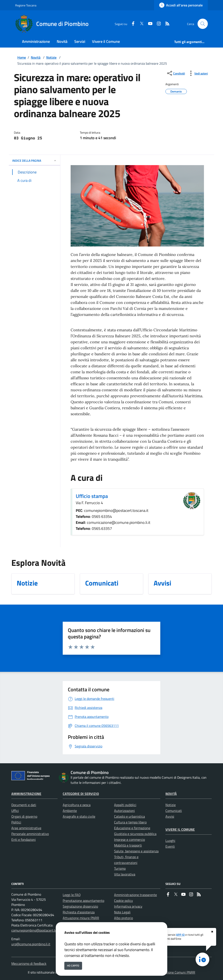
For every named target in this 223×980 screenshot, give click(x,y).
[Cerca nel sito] (203, 24)
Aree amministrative (26, 828)
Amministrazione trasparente (135, 895)
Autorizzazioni (124, 811)
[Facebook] (131, 24)
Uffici (15, 811)
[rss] (166, 24)
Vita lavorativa (125, 874)
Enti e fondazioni (24, 840)
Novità (36, 57)
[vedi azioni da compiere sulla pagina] (198, 73)
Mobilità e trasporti (128, 845)
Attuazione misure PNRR (81, 918)
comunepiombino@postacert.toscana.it (40, 930)
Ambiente (70, 811)
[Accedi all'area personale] (181, 5)
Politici (16, 822)
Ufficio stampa (92, 496)
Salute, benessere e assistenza (136, 851)
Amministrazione (26, 794)
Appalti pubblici (125, 805)
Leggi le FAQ (72, 895)
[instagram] (157, 24)
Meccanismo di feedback (29, 964)
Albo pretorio (123, 918)
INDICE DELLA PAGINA (34, 161)
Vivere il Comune (180, 829)
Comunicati (174, 811)
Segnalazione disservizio (80, 906)
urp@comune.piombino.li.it (31, 944)
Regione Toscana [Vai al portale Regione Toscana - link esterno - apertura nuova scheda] (26, 5)
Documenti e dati (24, 805)
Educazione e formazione (132, 828)
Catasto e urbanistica (129, 816)
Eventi (170, 846)
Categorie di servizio (81, 794)
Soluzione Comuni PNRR (177, 972)
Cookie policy (123, 901)
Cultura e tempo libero (130, 822)
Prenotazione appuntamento (83, 901)
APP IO (180, 935)
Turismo (120, 868)
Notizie (51, 57)
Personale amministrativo (30, 834)
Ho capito (73, 966)
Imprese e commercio (129, 840)
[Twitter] (140, 24)
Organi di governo (24, 816)
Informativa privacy (128, 906)
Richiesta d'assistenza (79, 912)
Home (22, 57)
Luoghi (170, 841)
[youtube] (149, 24)
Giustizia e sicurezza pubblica (135, 834)
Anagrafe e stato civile (79, 816)
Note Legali (122, 912)
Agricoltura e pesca (77, 805)
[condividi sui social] (176, 73)
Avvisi (170, 816)
